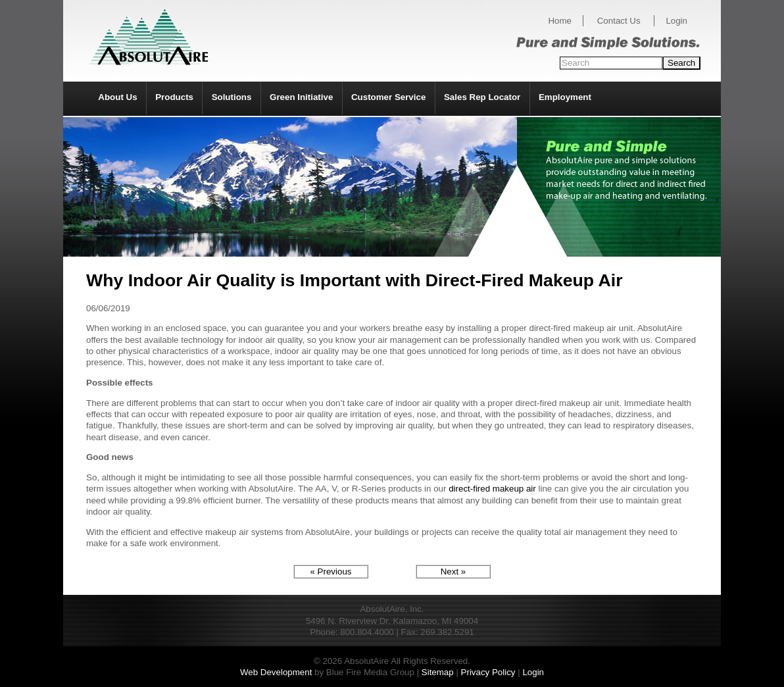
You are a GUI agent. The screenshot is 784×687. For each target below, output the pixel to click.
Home (560, 21)
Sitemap (438, 672)
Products (174, 97)
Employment (565, 97)
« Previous (331, 572)
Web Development (276, 672)
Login (676, 21)
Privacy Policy (488, 672)
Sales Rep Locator (482, 97)
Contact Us (619, 21)
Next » (453, 572)
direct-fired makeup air (492, 489)
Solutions (232, 97)
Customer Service (388, 97)
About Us (117, 97)
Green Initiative (301, 97)
